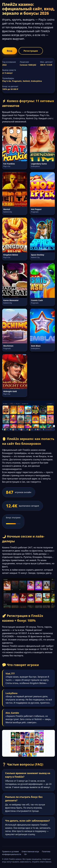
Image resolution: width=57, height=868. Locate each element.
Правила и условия (10, 851)
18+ (25, 854)
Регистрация (31, 51)
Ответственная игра (30, 851)
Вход (10, 51)
